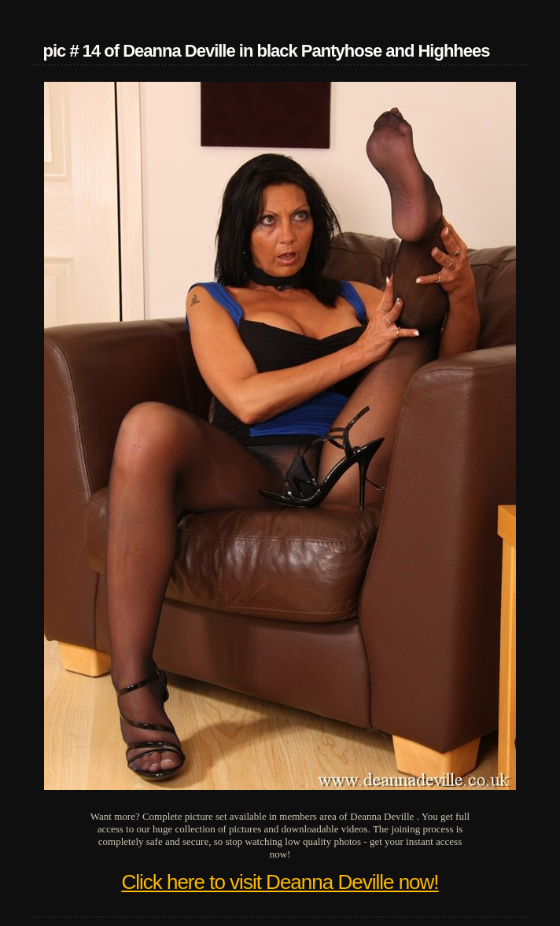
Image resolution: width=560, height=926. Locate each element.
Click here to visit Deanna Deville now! (280, 882)
